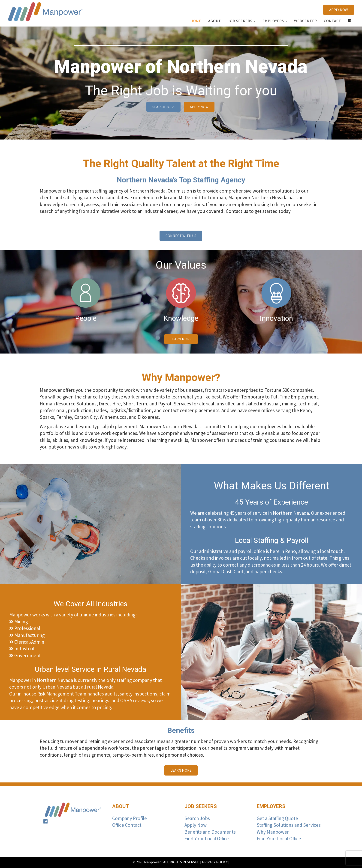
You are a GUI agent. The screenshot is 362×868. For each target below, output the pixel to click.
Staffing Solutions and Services (289, 825)
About (215, 21)
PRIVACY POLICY (215, 862)
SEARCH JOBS (163, 107)
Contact (333, 21)
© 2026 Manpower (147, 862)
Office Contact (127, 825)
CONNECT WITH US (181, 236)
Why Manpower (273, 832)
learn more (181, 339)
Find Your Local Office (207, 839)
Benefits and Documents (210, 832)
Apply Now (196, 825)
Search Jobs (197, 818)
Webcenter (306, 21)
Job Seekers (242, 21)
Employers (275, 21)
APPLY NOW (339, 10)
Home (196, 21)
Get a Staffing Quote (277, 818)
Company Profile (130, 818)
